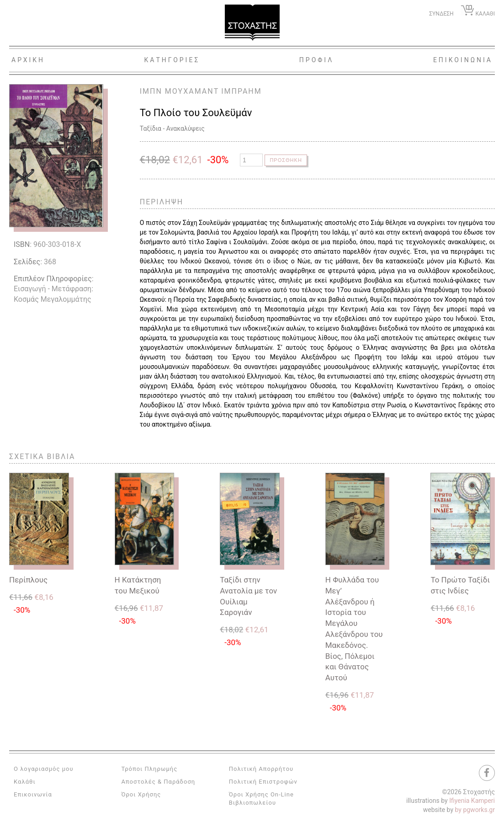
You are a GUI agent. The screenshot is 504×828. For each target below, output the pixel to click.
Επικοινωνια (463, 60)
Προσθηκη (287, 160)
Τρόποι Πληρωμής (149, 769)
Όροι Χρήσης (141, 794)
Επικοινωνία (33, 794)
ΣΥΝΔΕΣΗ (441, 14)
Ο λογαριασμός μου (44, 769)
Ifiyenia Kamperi (472, 801)
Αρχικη (28, 60)
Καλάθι (25, 782)
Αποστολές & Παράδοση (158, 782)
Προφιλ (317, 60)
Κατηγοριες (172, 60)
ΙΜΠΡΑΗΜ (241, 91)
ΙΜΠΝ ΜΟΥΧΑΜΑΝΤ (179, 91)
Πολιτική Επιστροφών (263, 782)
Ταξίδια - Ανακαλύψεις (172, 128)
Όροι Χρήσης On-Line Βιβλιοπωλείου (261, 799)
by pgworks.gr (475, 810)
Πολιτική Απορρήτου (261, 769)
